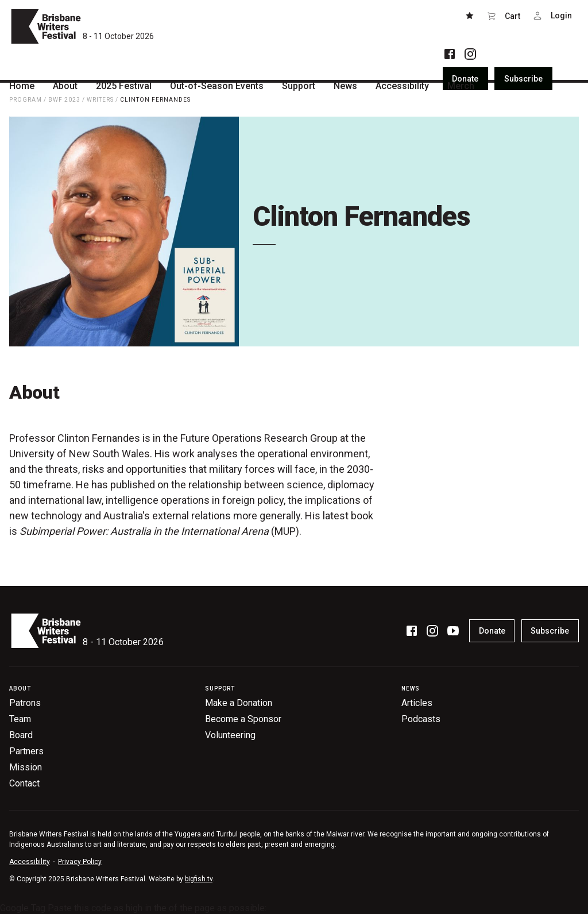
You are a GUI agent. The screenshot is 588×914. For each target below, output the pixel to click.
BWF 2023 (64, 100)
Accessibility (30, 862)
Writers (100, 100)
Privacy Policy (80, 862)
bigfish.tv (199, 879)
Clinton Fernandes (155, 100)
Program (26, 100)
